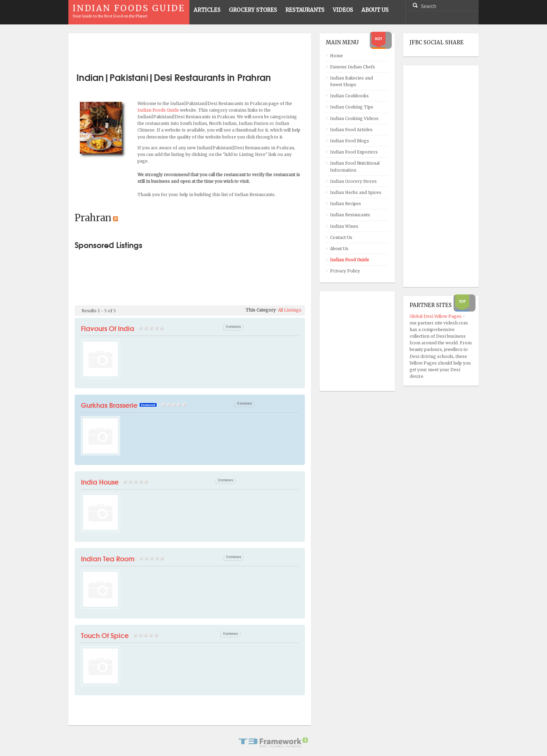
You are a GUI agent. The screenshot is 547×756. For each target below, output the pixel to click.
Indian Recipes (346, 204)
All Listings (290, 310)
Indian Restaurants (350, 215)
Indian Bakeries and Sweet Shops (351, 81)
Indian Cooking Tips (352, 107)
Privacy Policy (345, 271)
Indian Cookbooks (349, 96)
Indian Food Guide (350, 260)
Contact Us (341, 237)
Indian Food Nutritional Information (355, 166)
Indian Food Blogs (350, 141)
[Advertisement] (190, 50)
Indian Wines (344, 226)
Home (336, 56)
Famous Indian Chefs (353, 67)
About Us (339, 249)
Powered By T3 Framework (273, 742)
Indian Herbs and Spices (356, 192)
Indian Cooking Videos (354, 118)
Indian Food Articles (351, 130)
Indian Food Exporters (354, 152)
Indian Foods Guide (159, 110)
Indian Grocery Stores (353, 181)
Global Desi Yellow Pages (436, 316)
